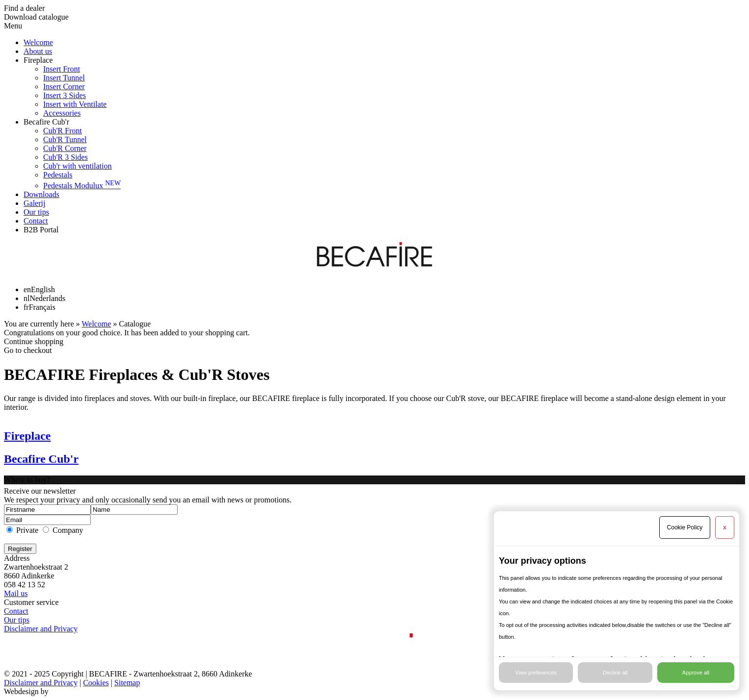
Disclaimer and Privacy (41, 629)
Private (27, 530)
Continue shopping (34, 341)
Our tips (36, 212)
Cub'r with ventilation (77, 166)
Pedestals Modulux (82, 186)
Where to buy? (27, 480)
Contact (36, 221)
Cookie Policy (685, 527)
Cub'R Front (63, 131)
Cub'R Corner (65, 148)
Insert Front (62, 69)
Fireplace (38, 60)
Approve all (696, 673)
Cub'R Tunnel (65, 139)
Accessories (62, 113)
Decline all (615, 673)
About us (38, 51)
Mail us (16, 593)
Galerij (34, 203)
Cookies (96, 683)
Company (68, 530)
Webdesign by (26, 691)
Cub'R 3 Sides (65, 157)
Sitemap (127, 683)
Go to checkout (28, 350)
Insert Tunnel (64, 78)
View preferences (536, 673)
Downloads (41, 194)
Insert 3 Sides (65, 95)
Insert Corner (64, 87)
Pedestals (58, 175)
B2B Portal (41, 230)
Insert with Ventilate (75, 104)
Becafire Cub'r (46, 122)
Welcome (38, 42)
